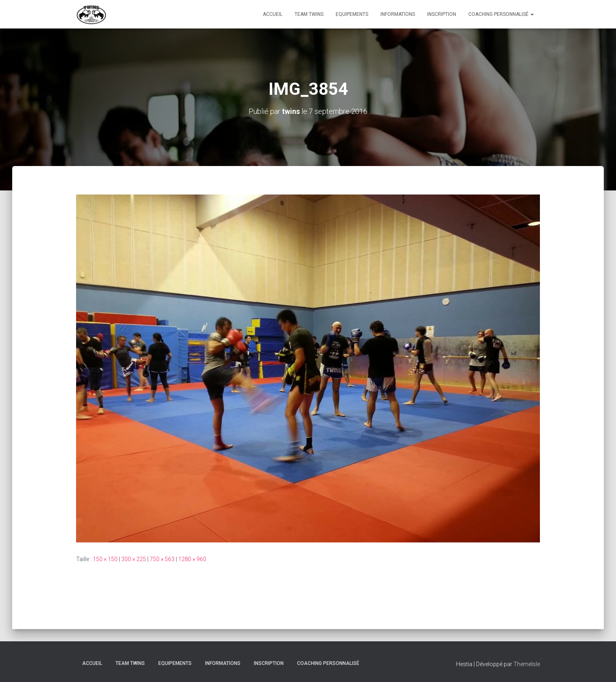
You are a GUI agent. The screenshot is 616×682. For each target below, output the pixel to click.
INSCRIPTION (442, 14)
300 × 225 (134, 559)
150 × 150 (105, 559)
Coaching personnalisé (501, 14)
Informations (398, 14)
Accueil (273, 14)
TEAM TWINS (309, 14)
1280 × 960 (192, 559)
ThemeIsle (527, 664)
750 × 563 (162, 559)
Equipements (352, 14)
